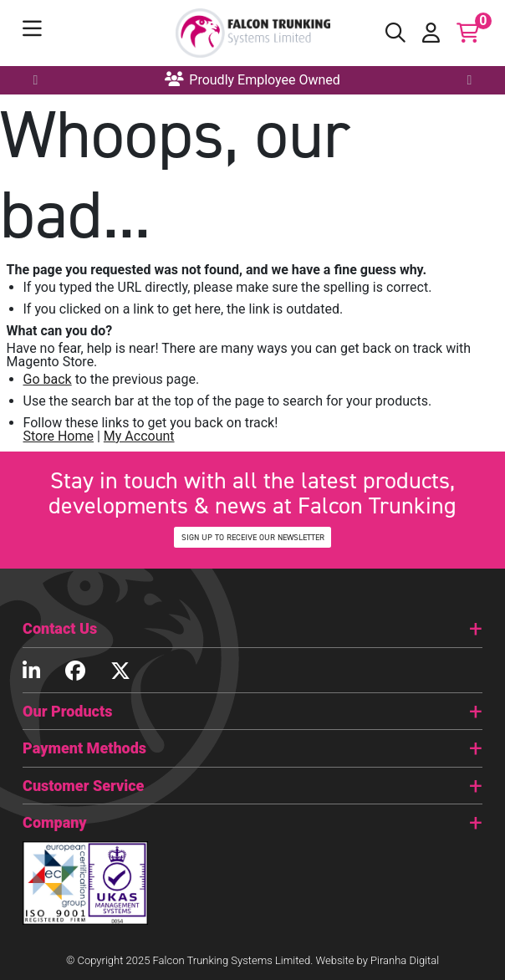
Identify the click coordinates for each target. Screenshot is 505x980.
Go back (48, 379)
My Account (139, 436)
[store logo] (253, 33)
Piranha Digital (405, 960)
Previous (38, 80)
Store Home (59, 436)
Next (468, 80)
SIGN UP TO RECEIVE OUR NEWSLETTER (253, 537)
